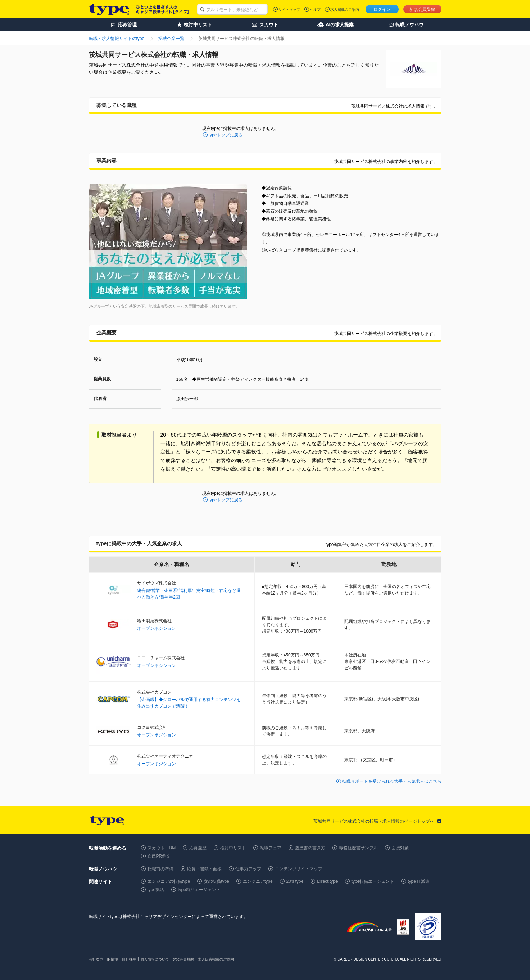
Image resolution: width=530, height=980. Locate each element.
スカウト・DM (162, 848)
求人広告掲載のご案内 (216, 959)
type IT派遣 (419, 881)
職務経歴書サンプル (358, 848)
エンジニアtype (258, 881)
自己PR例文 (159, 856)
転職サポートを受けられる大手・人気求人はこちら (392, 781)
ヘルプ (315, 10)
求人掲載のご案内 (345, 10)
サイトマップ (289, 10)
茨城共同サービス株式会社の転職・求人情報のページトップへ (374, 821)
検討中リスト (233, 848)
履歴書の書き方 (310, 848)
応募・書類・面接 (204, 869)
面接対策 (400, 848)
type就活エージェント (199, 890)
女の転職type (216, 881)
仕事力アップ (248, 869)
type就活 (156, 890)
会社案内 (96, 959)
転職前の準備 (160, 869)
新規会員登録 (422, 9)
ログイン (382, 9)
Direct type (327, 881)
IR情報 (113, 959)
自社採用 (129, 959)
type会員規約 (184, 959)
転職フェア (271, 848)
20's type (295, 881)
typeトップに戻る (226, 135)
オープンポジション (157, 628)
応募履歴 (198, 848)
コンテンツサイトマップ (299, 869)
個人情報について (155, 959)
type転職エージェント (373, 881)
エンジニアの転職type (169, 881)
